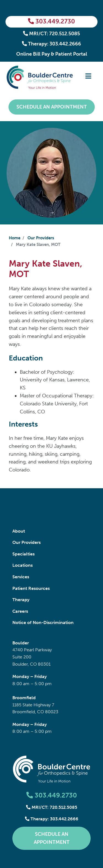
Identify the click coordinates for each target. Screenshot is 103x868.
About (19, 531)
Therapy (21, 600)
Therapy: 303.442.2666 (52, 44)
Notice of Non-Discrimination (43, 622)
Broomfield (24, 698)
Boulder (21, 643)
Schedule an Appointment (52, 107)
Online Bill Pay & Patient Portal (52, 54)
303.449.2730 (51, 21)
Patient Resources (31, 588)
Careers (20, 611)
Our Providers (41, 238)
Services (21, 577)
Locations (23, 565)
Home (15, 238)
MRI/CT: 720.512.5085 (52, 34)
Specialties (23, 554)
